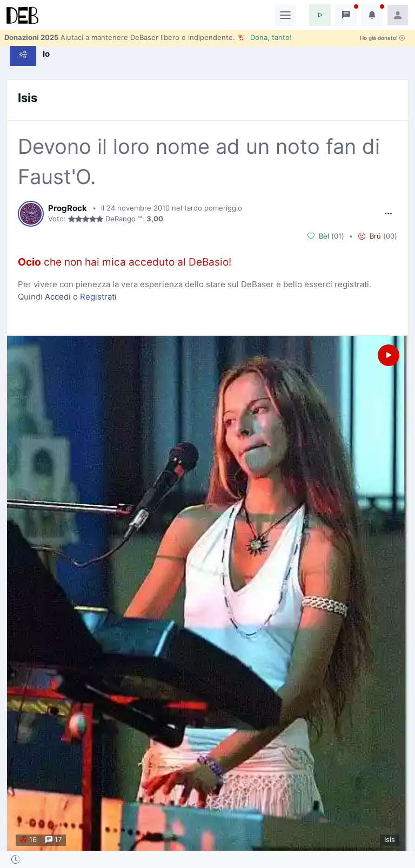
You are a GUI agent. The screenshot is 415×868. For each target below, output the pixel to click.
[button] (320, 15)
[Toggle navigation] (285, 15)
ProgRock (68, 208)
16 (28, 840)
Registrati (98, 297)
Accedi (58, 297)
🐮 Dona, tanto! (265, 37)
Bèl (318, 236)
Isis (28, 98)
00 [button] (390, 236)
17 (53, 840)
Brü (370, 236)
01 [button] (338, 236)
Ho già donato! (382, 38)
